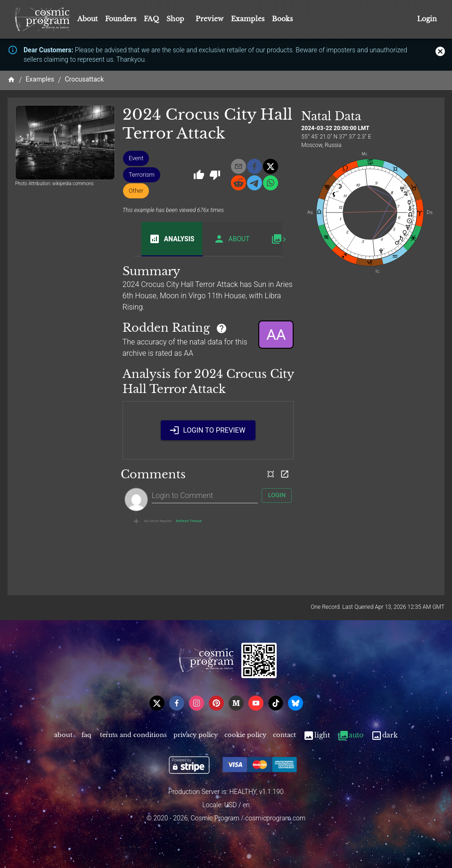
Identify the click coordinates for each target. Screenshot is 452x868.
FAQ (151, 19)
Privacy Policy (196, 735)
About (87, 19)
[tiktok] (276, 703)
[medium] (236, 703)
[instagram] (197, 703)
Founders (121, 19)
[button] (136, 158)
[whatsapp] (271, 183)
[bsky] (296, 703)
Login (427, 19)
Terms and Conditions (133, 735)
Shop (175, 19)
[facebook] (255, 166)
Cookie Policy (245, 735)
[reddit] (238, 183)
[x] (271, 166)
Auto (350, 735)
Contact (284, 735)
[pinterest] (216, 703)
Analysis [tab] (172, 239)
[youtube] (256, 703)
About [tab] (232, 239)
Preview (210, 19)
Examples (248, 19)
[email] (238, 166)
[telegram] (255, 183)
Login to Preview (208, 430)
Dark (384, 735)
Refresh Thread (189, 521)
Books (282, 19)
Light (316, 735)
